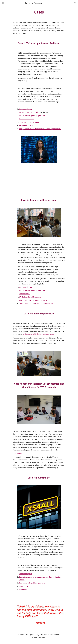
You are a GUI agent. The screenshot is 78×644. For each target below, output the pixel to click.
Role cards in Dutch (27, 119)
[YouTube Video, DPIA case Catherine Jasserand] (39, 179)
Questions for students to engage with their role (38, 304)
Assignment (22, 453)
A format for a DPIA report (29, 122)
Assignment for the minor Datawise (33, 300)
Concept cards (25, 294)
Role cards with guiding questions (32, 116)
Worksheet (23, 590)
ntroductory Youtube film (30, 112)
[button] (3, 3)
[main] (39, 12)
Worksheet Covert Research (30, 297)
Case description (26, 109)
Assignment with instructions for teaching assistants (40, 129)
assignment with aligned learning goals (38, 334)
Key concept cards (26, 125)
